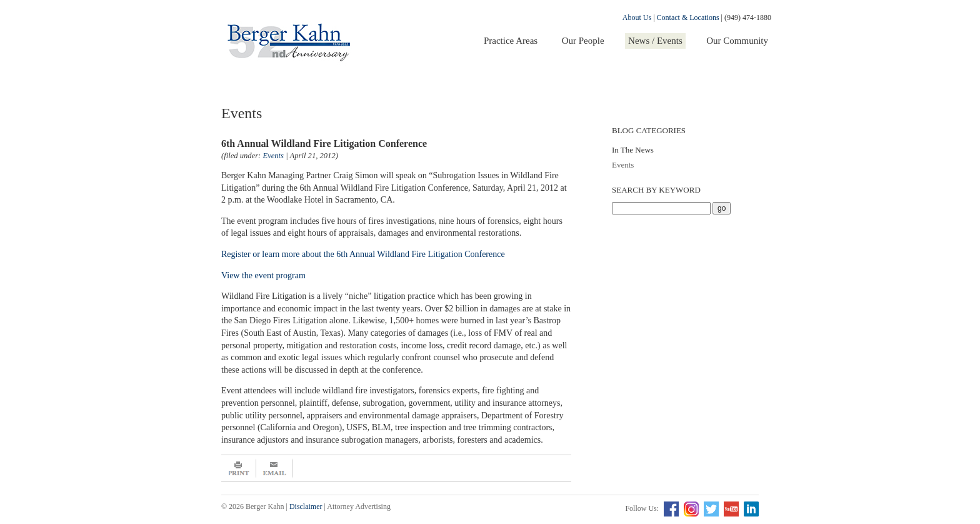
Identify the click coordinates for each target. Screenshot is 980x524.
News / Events (655, 41)
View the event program (263, 275)
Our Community (737, 41)
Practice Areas (511, 41)
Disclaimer (306, 506)
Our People (583, 41)
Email (275, 468)
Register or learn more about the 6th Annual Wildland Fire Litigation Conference (364, 254)
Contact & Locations (688, 18)
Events (623, 165)
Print (239, 468)
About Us (637, 18)
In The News (633, 150)
